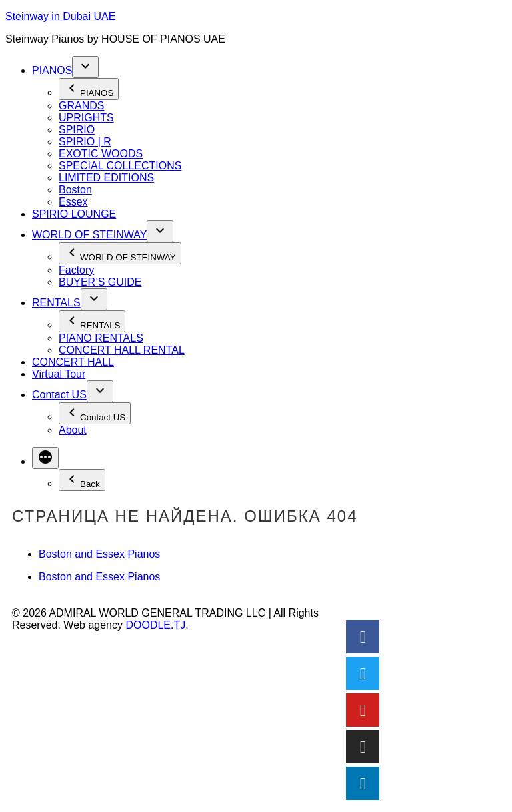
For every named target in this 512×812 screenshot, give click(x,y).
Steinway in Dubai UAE (60, 16)
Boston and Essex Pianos (99, 554)
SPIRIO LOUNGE (74, 214)
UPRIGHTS (86, 118)
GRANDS (81, 106)
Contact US (59, 395)
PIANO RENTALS (101, 338)
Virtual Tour (59, 374)
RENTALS (56, 303)
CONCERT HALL (73, 362)
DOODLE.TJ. (157, 625)
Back (82, 480)
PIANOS (52, 70)
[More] (45, 458)
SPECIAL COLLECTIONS (120, 166)
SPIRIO (77, 130)
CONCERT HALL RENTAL (122, 350)
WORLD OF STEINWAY (89, 235)
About (73, 430)
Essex (73, 202)
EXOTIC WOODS (101, 154)
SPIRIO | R (85, 142)
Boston (75, 190)
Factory (76, 270)
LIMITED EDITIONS (106, 178)
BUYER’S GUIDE (100, 282)
